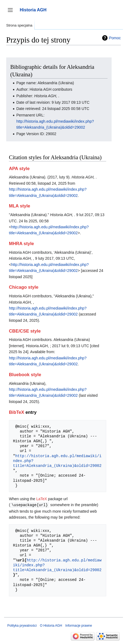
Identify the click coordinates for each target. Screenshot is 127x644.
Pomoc (115, 38)
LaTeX (42, 499)
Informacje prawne (79, 625)
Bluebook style (25, 375)
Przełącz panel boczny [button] (12, 13)
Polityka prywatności (22, 625)
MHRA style (21, 244)
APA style (19, 169)
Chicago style (24, 287)
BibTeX (17, 412)
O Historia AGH (51, 625)
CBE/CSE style (25, 331)
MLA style (20, 206)
